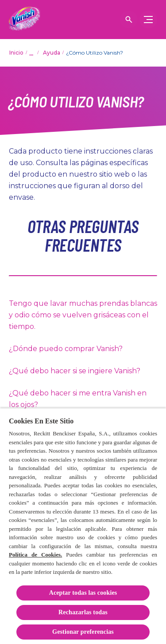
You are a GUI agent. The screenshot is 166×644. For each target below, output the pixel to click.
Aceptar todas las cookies (83, 593)
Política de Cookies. (35, 555)
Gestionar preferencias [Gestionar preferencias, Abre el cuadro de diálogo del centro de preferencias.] (83, 632)
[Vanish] (24, 20)
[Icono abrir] (129, 20)
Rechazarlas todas (83, 612)
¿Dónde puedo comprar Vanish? (66, 349)
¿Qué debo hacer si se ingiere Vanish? (75, 371)
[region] (83, 526)
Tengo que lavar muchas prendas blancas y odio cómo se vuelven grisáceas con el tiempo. (83, 315)
